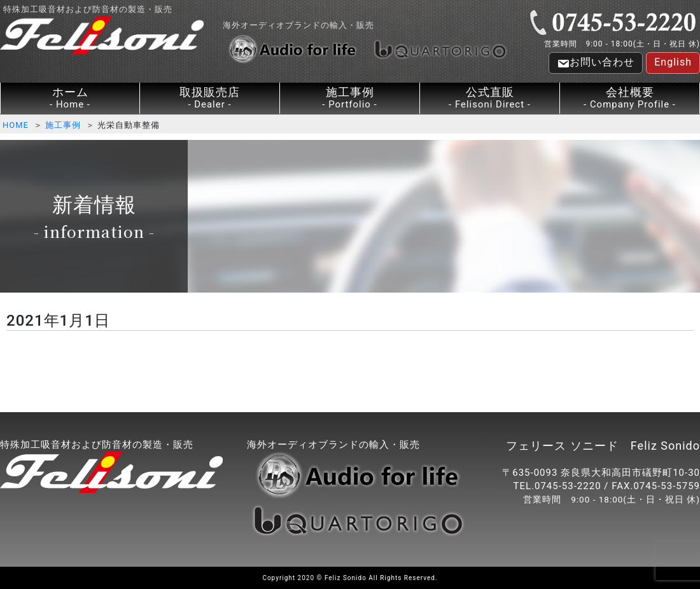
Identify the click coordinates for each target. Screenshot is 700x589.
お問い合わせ (596, 63)
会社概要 (630, 98)
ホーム (70, 98)
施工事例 (350, 98)
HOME (16, 125)
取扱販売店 (210, 98)
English (673, 62)
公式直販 (490, 98)
